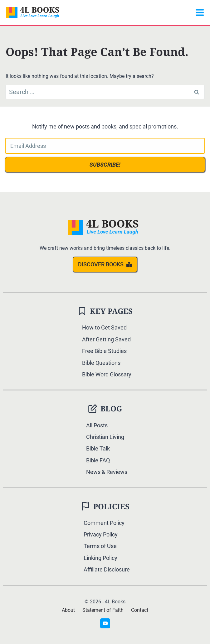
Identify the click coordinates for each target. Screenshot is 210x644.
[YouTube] (105, 623)
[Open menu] (200, 12)
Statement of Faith (103, 610)
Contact (140, 610)
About (68, 610)
